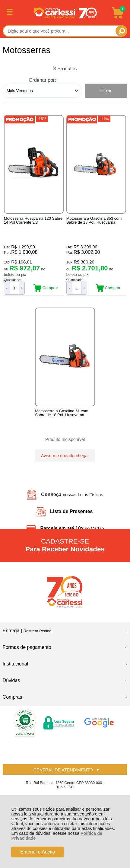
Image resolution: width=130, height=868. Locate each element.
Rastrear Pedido (37, 631)
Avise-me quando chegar (65, 456)
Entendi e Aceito (38, 852)
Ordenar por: (42, 80)
